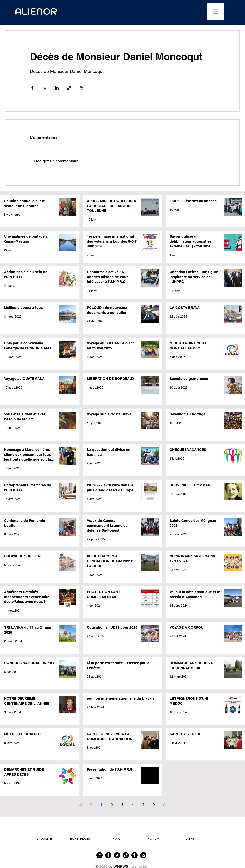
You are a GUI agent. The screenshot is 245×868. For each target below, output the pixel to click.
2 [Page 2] (112, 805)
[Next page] (154, 805)
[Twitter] (117, 855)
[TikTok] (126, 855)
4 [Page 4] (133, 805)
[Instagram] (100, 855)
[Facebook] (108, 855)
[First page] (80, 805)
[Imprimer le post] (81, 88)
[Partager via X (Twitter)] (45, 88)
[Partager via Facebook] (32, 88)
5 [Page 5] (143, 805)
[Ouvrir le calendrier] (154, 11)
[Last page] (164, 805)
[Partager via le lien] (69, 88)
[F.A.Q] (118, 839)
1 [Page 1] (101, 805)
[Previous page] (91, 805)
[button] (216, 11)
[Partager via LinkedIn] (57, 88)
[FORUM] (154, 839)
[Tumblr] (135, 855)
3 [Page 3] (122, 805)
